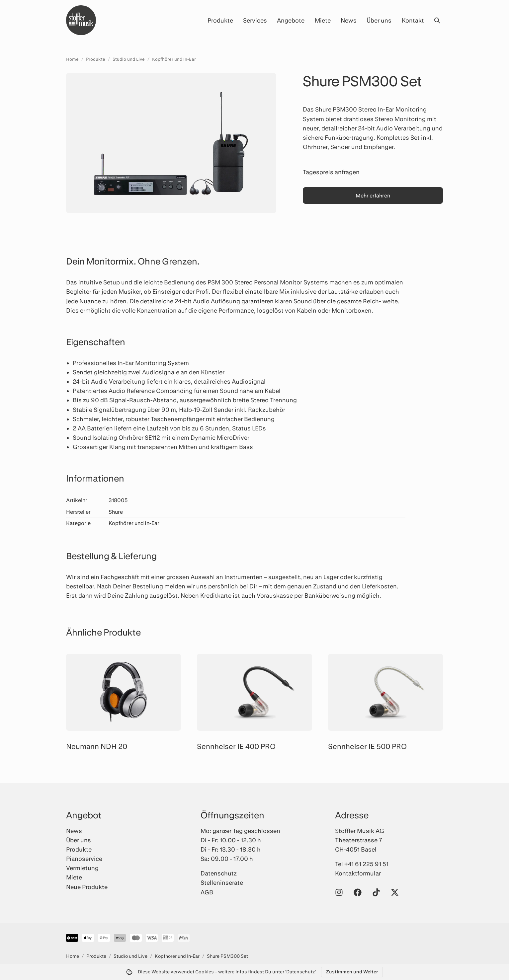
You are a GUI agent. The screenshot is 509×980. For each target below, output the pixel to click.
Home (72, 59)
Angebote (291, 20)
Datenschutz (219, 873)
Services (255, 20)
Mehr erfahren (373, 195)
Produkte (220, 20)
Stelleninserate (222, 882)
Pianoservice (84, 859)
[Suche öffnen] (437, 20)
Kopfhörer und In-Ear (174, 59)
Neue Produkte (87, 887)
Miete (323, 20)
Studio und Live (129, 59)
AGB (207, 892)
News (349, 20)
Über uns (379, 20)
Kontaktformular (358, 873)
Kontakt (413, 20)
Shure (116, 512)
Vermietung (82, 868)
